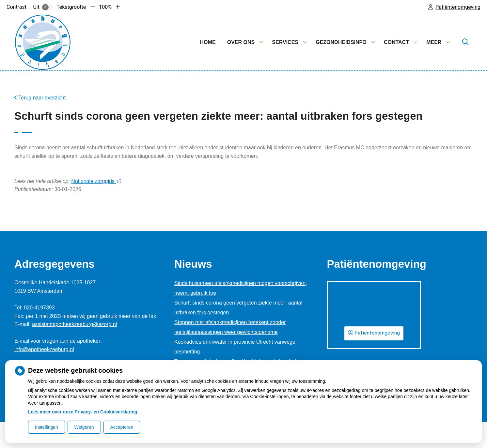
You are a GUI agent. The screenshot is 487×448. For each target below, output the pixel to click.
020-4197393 (39, 308)
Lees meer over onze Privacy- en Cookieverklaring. (83, 412)
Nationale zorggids (96, 181)
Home (208, 42)
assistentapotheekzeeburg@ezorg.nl (74, 324)
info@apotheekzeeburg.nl (44, 349)
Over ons (241, 42)
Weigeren (84, 427)
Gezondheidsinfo (341, 42)
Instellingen (47, 427)
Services (285, 42)
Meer (434, 42)
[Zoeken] (465, 42)
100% (105, 7)
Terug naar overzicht (40, 98)
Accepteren (122, 427)
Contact (396, 42)
